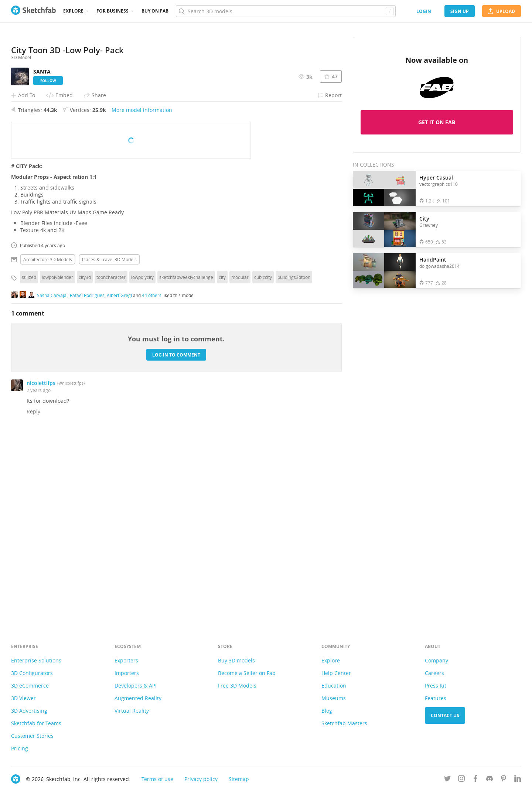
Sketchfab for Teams (36, 723)
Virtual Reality (132, 711)
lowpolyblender (57, 462)
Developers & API (136, 686)
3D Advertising (29, 711)
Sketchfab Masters (344, 723)
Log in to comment (176, 540)
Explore (73, 11)
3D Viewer (23, 698)
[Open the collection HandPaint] (384, 271)
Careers (434, 673)
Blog (327, 711)
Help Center (336, 673)
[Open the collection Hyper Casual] (384, 189)
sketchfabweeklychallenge (186, 462)
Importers (127, 673)
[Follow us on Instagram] (461, 780)
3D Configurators (32, 673)
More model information (142, 295)
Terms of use (157, 779)
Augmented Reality (138, 698)
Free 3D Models (237, 686)
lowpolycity (142, 462)
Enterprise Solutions (36, 660)
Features (436, 698)
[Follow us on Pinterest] (504, 780)
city (222, 462)
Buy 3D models (236, 660)
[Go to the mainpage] (33, 11)
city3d (85, 462)
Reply (33, 596)
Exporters (126, 660)
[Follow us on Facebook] (475, 780)
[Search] (286, 11)
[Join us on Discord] (490, 780)
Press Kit (436, 686)
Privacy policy (201, 779)
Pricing (20, 748)
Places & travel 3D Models (109, 444)
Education (334, 686)
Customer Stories (32, 736)
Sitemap (239, 779)
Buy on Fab (155, 11)
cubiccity (263, 462)
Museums (334, 698)
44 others (152, 480)
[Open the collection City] (384, 230)
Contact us (445, 715)
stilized (29, 462)
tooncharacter (111, 462)
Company (436, 660)
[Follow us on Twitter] (447, 780)
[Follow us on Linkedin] (518, 780)
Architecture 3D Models (48, 444)
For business (112, 11)
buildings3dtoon (294, 462)
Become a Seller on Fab (247, 673)
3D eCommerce (30, 686)
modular (240, 462)
